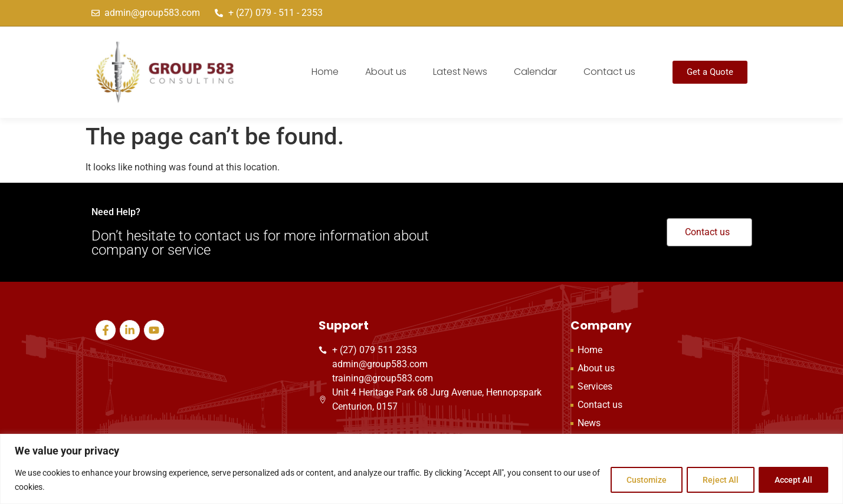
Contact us (609, 72)
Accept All (792, 480)
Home (325, 72)
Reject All (716, 480)
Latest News (460, 72)
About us (386, 72)
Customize (639, 480)
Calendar (535, 72)
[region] (421, 469)
